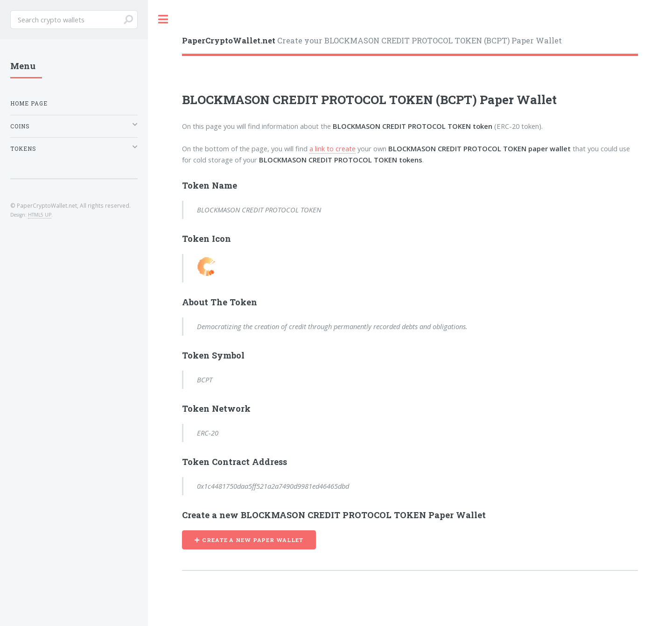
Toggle (163, 19)
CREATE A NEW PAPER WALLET (253, 540)
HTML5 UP (40, 215)
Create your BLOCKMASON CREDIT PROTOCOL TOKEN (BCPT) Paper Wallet (372, 40)
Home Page (29, 103)
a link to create (332, 148)
